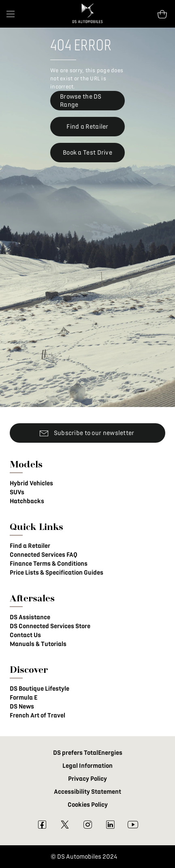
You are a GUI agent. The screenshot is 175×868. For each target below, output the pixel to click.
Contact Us (25, 635)
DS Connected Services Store (50, 626)
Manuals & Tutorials (38, 644)
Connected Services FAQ (44, 555)
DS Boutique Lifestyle (39, 689)
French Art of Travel (37, 715)
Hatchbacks (27, 501)
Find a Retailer (30, 546)
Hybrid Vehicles (31, 483)
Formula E (23, 698)
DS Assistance (30, 617)
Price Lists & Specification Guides (57, 573)
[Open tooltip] (162, 14)
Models (26, 464)
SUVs (17, 492)
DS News (22, 706)
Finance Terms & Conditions (49, 564)
